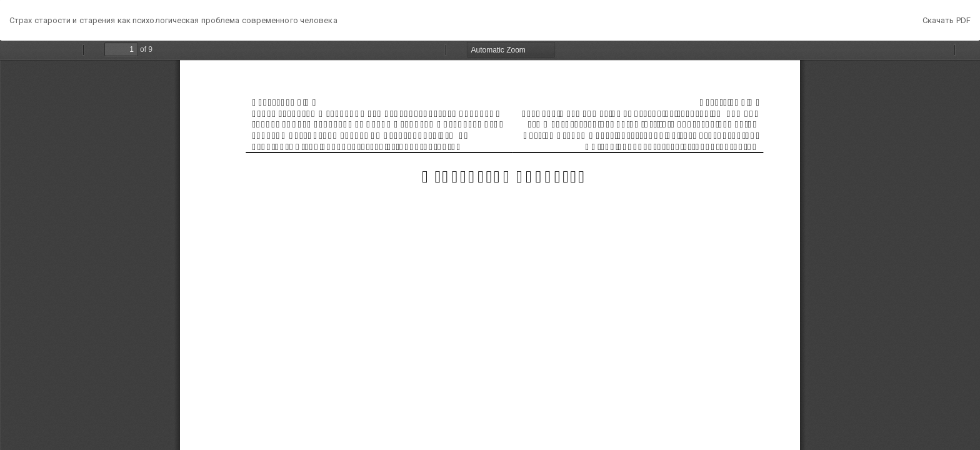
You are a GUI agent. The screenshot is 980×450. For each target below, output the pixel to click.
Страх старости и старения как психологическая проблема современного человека (173, 20)
